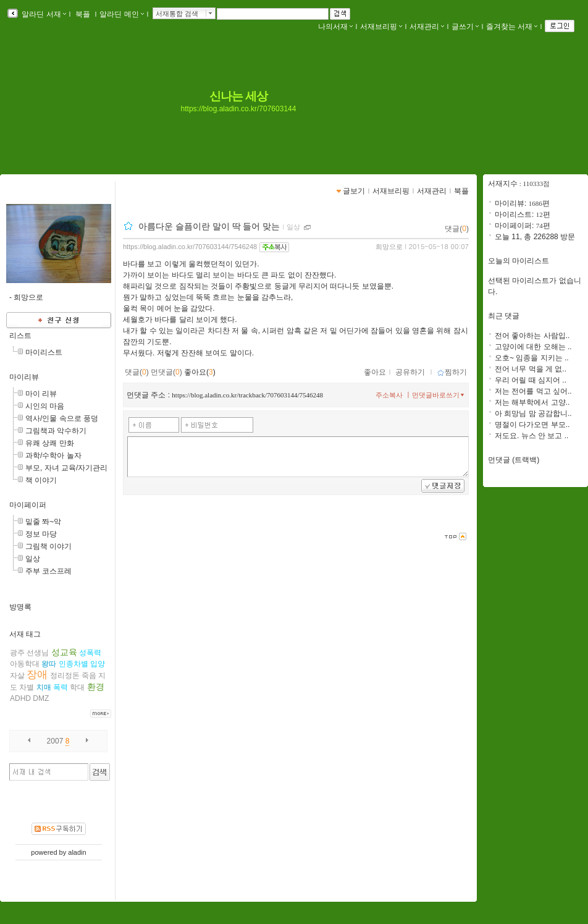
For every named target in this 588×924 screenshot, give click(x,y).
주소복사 (389, 395)
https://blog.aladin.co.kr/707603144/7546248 (190, 247)
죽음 (89, 676)
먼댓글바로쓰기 (439, 395)
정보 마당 (41, 534)
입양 (98, 664)
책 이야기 (41, 480)
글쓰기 (465, 27)
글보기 (354, 191)
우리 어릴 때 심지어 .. (531, 380)
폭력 (61, 687)
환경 (96, 687)
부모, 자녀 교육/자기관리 (66, 468)
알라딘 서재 (43, 14)
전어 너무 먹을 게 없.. (531, 369)
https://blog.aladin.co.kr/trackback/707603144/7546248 (247, 395)
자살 (17, 676)
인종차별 (73, 664)
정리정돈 (65, 676)
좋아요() (200, 372)
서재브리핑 (381, 27)
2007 (55, 741)
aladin (77, 852)
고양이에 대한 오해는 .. (533, 347)
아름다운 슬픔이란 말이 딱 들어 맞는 (209, 226)
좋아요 (375, 372)
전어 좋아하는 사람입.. (532, 336)
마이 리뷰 (41, 394)
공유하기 (410, 372)
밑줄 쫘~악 (43, 522)
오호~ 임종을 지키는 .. (532, 358)
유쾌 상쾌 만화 (50, 443)
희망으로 (389, 247)
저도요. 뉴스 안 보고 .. (531, 436)
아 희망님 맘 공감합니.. (533, 413)
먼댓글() (166, 372)
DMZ (41, 698)
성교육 (64, 652)
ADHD (20, 698)
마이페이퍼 (28, 505)
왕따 (49, 664)
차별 (27, 687)
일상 (33, 559)
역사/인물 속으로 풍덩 (62, 418)
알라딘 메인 (121, 14)
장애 (37, 675)
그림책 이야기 (48, 546)
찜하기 (452, 372)
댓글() (457, 229)
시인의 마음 (45, 406)
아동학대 (25, 664)
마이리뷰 (24, 377)
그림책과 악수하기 (56, 431)
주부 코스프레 (48, 571)
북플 (83, 14)
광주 (17, 653)
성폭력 (90, 653)
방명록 (20, 607)
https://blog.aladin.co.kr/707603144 (239, 109)
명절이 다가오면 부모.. (532, 425)
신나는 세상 (239, 96)
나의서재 (335, 27)
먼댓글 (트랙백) (514, 460)
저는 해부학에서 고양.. (532, 402)
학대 (77, 687)
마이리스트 (44, 352)
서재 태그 (25, 634)
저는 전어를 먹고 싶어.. (533, 391)
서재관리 (427, 27)
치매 (44, 687)
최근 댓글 (504, 316)
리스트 (20, 336)
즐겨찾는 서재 (512, 27)
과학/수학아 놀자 (53, 456)
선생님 (38, 653)
